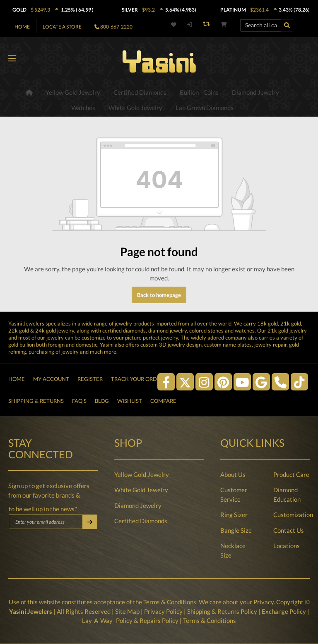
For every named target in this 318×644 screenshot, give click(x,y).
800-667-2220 (116, 27)
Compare (163, 401)
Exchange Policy (284, 611)
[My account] (189, 25)
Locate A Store (62, 27)
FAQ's (79, 401)
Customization (293, 515)
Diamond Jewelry (138, 505)
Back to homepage (159, 295)
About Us (233, 474)
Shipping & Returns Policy (222, 611)
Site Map (127, 611)
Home (22, 27)
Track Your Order (137, 379)
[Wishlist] (175, 25)
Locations (287, 546)
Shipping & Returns (36, 401)
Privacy (264, 602)
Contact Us (289, 530)
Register (90, 379)
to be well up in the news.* (43, 509)
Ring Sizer (234, 515)
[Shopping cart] (224, 25)
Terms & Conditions (170, 602)
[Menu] (12, 59)
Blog (102, 401)
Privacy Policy (163, 611)
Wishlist (130, 401)
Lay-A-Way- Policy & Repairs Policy (130, 620)
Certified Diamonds (141, 521)
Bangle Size (236, 530)
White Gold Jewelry (141, 490)
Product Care (291, 474)
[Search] (287, 25)
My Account (51, 379)
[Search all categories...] (261, 25)
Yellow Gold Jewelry (142, 474)
